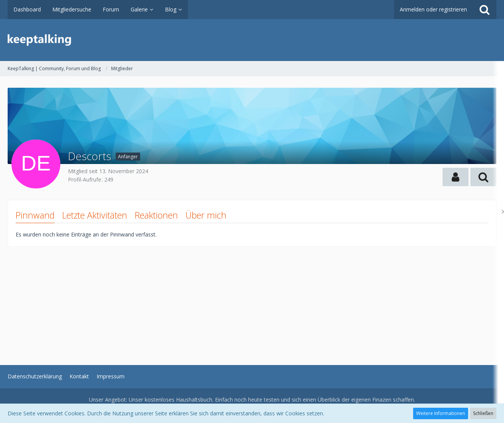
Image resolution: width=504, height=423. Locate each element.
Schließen (483, 413)
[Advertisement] (237, 300)
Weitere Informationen (441, 413)
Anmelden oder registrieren (433, 9)
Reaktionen (156, 215)
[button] (456, 177)
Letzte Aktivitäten (95, 215)
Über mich (206, 215)
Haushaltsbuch (194, 400)
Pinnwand (35, 215)
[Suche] (485, 10)
